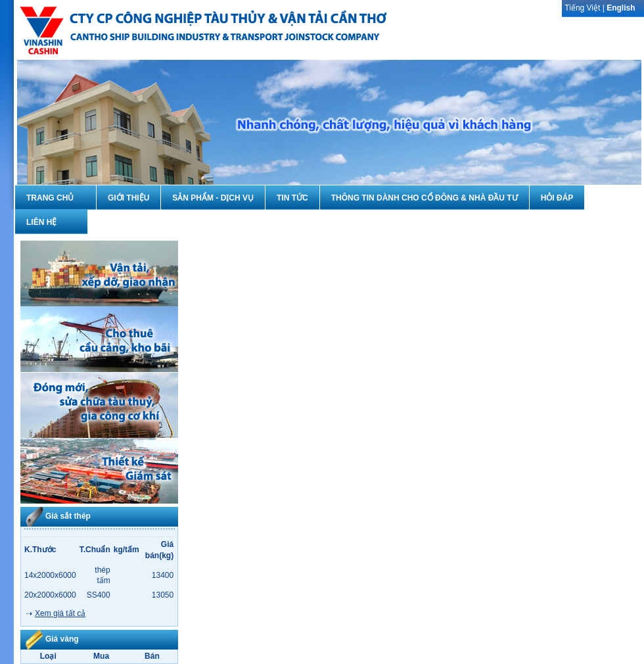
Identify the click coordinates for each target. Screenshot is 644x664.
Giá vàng (62, 639)
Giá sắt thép (68, 516)
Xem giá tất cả (60, 613)
